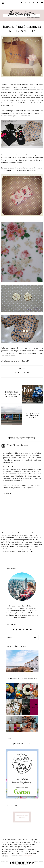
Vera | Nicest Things (18, 445)
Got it (31, 863)
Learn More (17, 863)
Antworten (7, 493)
